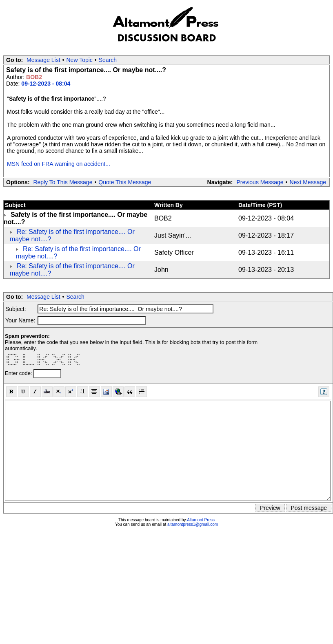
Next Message (308, 182)
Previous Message (260, 182)
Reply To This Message (63, 182)
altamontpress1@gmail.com (193, 524)
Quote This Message (125, 182)
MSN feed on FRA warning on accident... (59, 164)
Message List (43, 60)
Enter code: (19, 373)
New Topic (80, 60)
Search (108, 60)
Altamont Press (201, 520)
